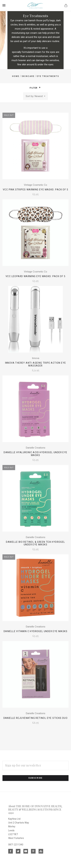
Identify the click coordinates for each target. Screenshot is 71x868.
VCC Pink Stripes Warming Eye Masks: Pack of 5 (35, 190)
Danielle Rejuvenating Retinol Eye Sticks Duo (36, 718)
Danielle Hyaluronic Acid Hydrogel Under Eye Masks (35, 454)
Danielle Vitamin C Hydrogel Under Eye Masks (35, 631)
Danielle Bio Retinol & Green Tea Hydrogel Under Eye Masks (35, 543)
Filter (35, 88)
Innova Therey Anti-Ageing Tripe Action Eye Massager (36, 364)
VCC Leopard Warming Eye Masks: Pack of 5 (35, 276)
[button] (40, 87)
